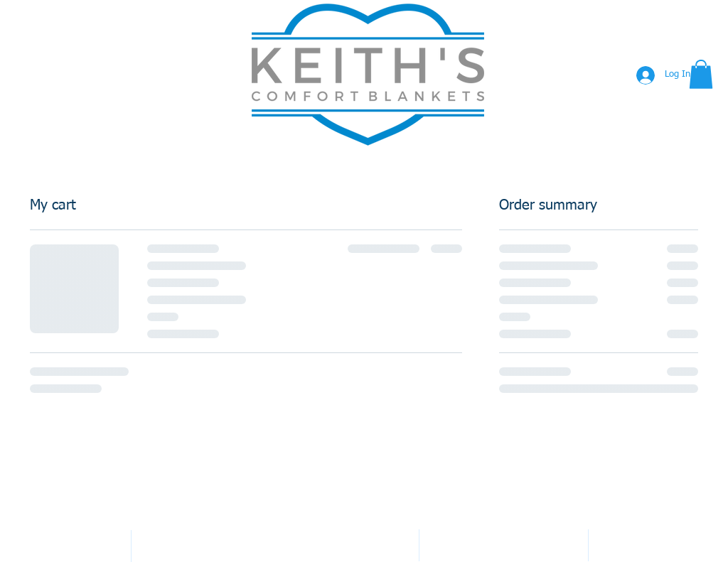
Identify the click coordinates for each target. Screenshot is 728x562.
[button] (701, 74)
